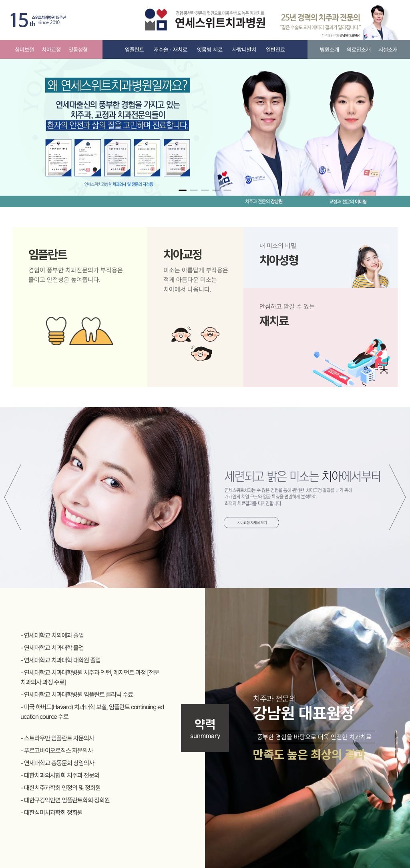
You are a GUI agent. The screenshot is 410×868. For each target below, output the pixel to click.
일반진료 (275, 50)
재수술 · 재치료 (171, 50)
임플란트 (135, 50)
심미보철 (24, 50)
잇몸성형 (78, 50)
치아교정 (51, 50)
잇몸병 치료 (210, 50)
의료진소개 (359, 50)
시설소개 (388, 50)
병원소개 (330, 50)
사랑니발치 (244, 50)
